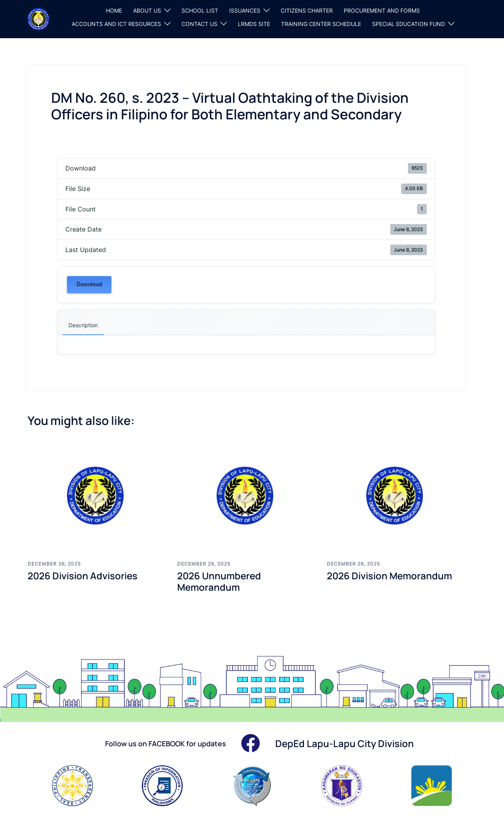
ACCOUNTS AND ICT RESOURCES (116, 24)
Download (89, 285)
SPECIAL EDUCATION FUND (409, 24)
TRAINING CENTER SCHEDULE (321, 24)
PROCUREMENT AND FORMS (382, 10)
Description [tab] (83, 325)
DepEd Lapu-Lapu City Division (345, 743)
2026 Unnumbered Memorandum (219, 581)
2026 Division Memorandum (389, 576)
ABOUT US (147, 10)
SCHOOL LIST (200, 10)
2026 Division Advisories (82, 576)
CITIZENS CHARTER (307, 10)
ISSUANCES (245, 10)
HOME (114, 10)
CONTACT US (199, 24)
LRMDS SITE (254, 24)
